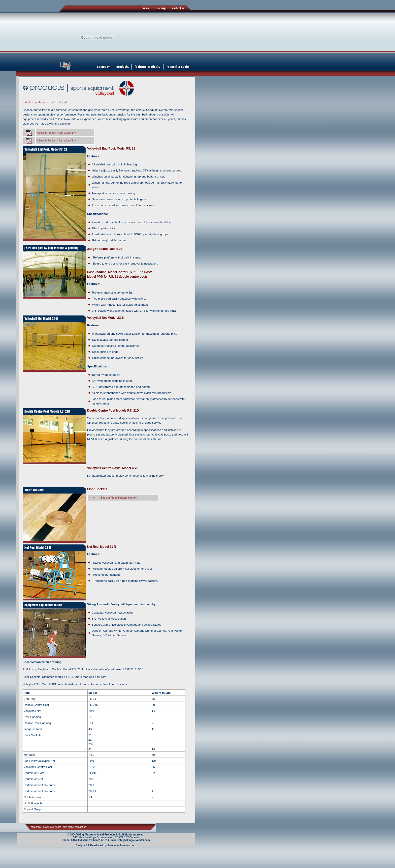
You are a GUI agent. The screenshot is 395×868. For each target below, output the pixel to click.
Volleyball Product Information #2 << (57, 141)
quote (58, 827)
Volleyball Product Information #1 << (57, 133)
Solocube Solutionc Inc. (122, 845)
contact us (80, 827)
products (26, 102)
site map (68, 827)
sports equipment (44, 102)
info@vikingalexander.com (134, 840)
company (36, 827)
